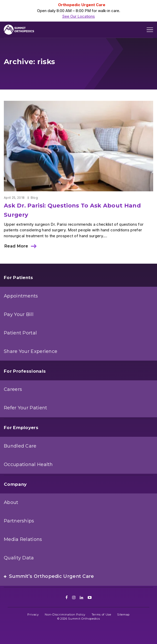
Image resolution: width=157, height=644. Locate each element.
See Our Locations (78, 16)
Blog (34, 198)
